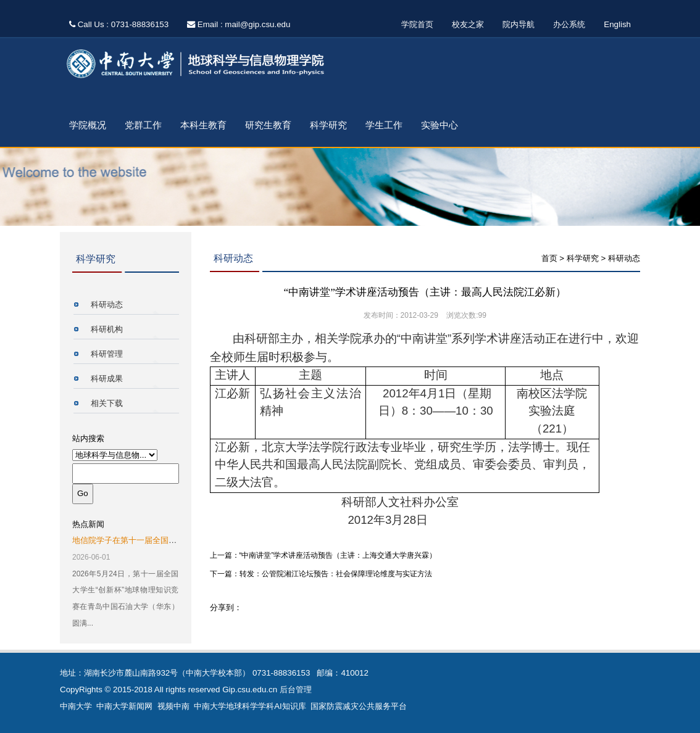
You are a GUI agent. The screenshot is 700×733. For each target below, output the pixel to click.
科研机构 (107, 329)
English (617, 24)
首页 (549, 258)
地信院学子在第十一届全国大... (128, 540)
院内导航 (519, 24)
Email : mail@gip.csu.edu (239, 24)
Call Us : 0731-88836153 (119, 24)
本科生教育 (203, 125)
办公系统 (569, 24)
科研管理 (107, 354)
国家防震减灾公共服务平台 (359, 706)
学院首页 (417, 24)
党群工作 (143, 125)
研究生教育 (268, 125)
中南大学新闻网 (124, 706)
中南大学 (76, 706)
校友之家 (468, 24)
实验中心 (440, 125)
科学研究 (328, 125)
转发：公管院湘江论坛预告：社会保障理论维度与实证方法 (336, 574)
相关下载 (107, 403)
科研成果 (107, 379)
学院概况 (88, 125)
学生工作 (384, 125)
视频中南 (173, 706)
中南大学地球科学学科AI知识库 (250, 706)
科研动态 (107, 304)
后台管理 (296, 690)
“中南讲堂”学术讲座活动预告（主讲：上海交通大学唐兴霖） (338, 555)
